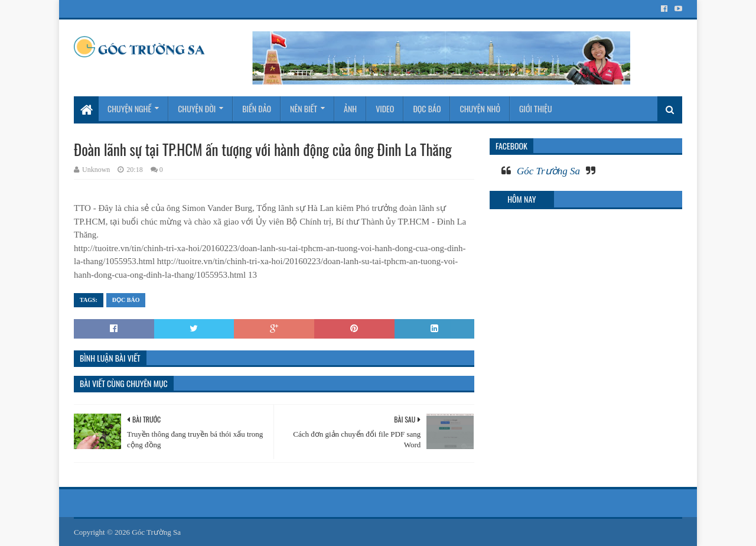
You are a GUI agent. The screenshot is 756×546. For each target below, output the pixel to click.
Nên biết (304, 108)
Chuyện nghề (129, 108)
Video (385, 108)
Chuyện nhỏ (480, 108)
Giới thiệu (536, 108)
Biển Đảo (257, 108)
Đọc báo (427, 108)
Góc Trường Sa (548, 171)
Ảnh (350, 108)
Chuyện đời (197, 108)
